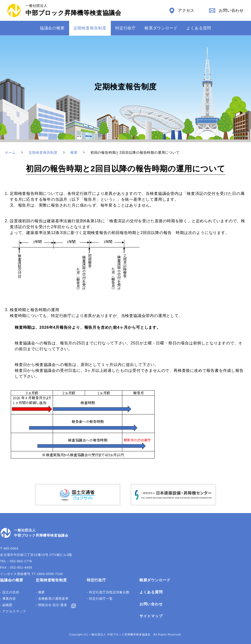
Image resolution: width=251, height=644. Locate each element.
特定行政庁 (96, 580)
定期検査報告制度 (90, 28)
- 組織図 (6, 605)
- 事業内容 (8, 599)
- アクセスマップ (13, 611)
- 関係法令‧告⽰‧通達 (51, 605)
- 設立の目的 (10, 592)
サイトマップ (151, 616)
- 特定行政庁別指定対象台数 (108, 592)
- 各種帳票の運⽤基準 (52, 599)
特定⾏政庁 (125, 28)
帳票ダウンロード (161, 28)
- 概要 (40, 592)
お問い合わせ (151, 604)
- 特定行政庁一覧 (100, 599)
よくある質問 (199, 28)
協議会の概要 (52, 28)
